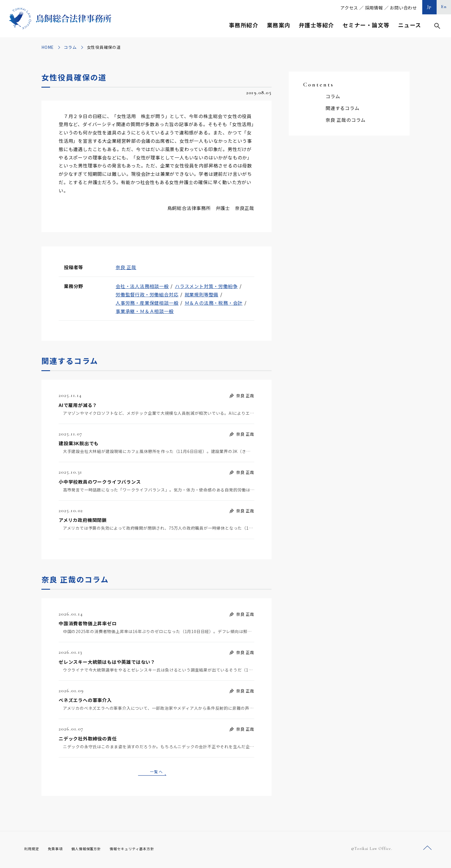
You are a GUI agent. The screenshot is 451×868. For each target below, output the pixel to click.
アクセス (349, 8)
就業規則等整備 (202, 294)
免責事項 (59, 850)
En (444, 7)
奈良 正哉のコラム (346, 120)
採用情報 (374, 8)
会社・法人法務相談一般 (142, 286)
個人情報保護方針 (94, 850)
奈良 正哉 (126, 267)
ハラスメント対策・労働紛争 (206, 286)
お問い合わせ (403, 8)
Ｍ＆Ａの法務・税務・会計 (214, 303)
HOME (48, 47)
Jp (429, 7)
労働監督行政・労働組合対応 (147, 294)
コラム (70, 47)
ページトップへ (427, 850)
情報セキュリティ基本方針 (146, 850)
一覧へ (156, 772)
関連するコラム (343, 108)
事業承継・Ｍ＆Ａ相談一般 (145, 311)
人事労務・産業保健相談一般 (147, 303)
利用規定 (33, 850)
